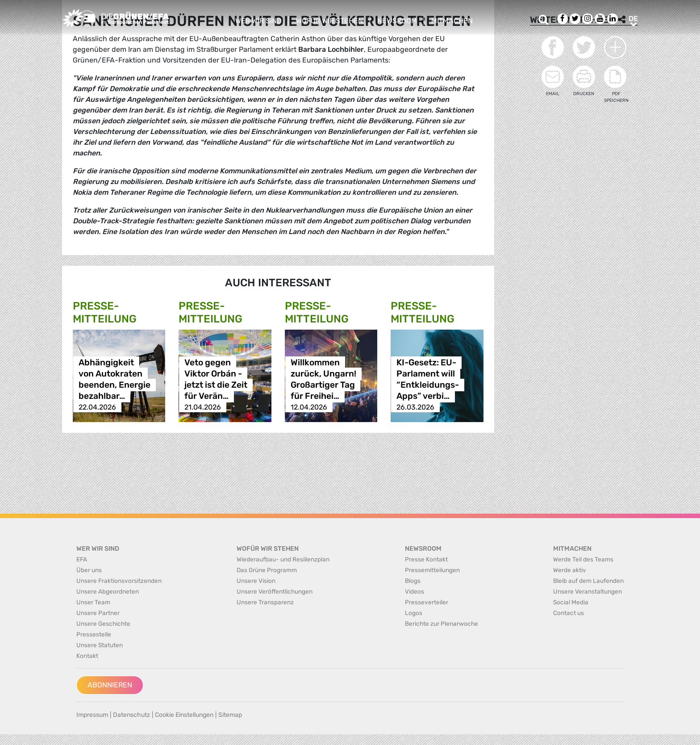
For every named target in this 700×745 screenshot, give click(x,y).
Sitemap (230, 715)
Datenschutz (131, 715)
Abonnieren (110, 685)
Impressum (92, 715)
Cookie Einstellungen (184, 715)
